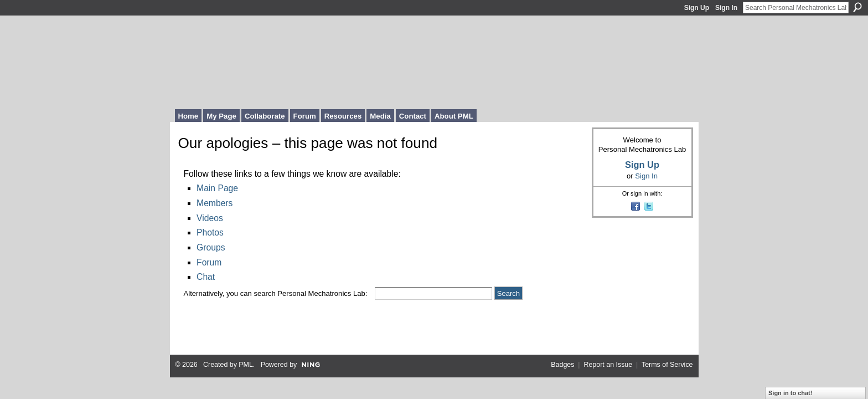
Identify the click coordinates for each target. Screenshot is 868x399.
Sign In (726, 8)
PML (246, 365)
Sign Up (697, 8)
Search (857, 7)
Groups (211, 247)
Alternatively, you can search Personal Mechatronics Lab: (276, 293)
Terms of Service (667, 365)
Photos (210, 232)
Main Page (217, 188)
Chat (206, 277)
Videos (210, 218)
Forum (209, 262)
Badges (562, 365)
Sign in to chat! (790, 393)
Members (215, 203)
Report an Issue (608, 365)
